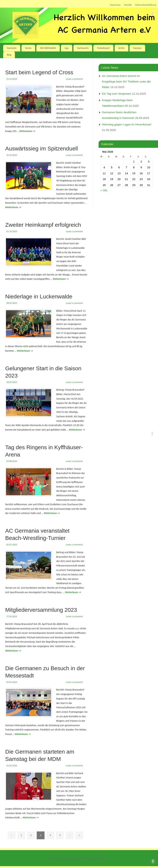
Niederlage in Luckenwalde (39, 296)
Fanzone (137, 48)
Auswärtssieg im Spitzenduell (42, 148)
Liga (67, 48)
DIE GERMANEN (48, 48)
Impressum (115, 5)
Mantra (91, 858)
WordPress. (102, 858)
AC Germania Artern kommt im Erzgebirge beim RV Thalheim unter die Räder (126, 81)
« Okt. (104, 190)
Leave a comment (74, 79)
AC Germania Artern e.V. (62, 858)
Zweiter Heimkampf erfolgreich (43, 225)
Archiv (121, 48)
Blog (9, 55)
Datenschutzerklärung (146, 5)
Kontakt (128, 5)
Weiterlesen (27, 131)
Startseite (12, 48)
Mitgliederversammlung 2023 (41, 610)
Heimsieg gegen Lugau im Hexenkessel (127, 124)
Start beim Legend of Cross (39, 72)
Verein (28, 48)
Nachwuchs (83, 48)
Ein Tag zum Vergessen (117, 94)
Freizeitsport (103, 48)
